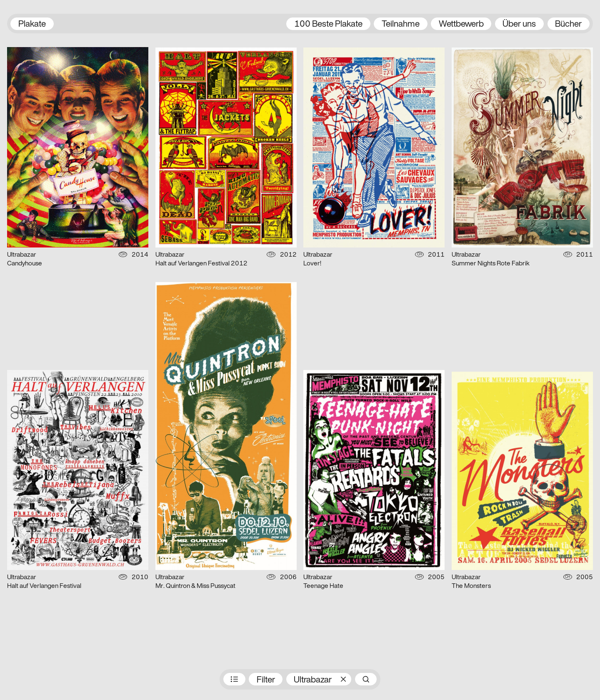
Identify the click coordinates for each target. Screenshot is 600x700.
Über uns (519, 24)
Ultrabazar (313, 680)
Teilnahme (401, 24)
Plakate (32, 24)
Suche (366, 679)
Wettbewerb (461, 24)
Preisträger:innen (234, 679)
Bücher (568, 24)
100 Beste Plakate (328, 24)
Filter (266, 680)
